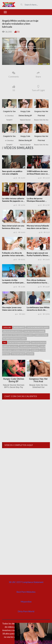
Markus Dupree (41, 335)
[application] (26, 51)
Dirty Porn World (26, 611)
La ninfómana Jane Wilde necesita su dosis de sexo (38, 310)
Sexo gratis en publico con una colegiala (12, 172)
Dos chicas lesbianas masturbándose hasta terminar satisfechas (37, 283)
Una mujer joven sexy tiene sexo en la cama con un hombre (12, 310)
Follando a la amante (29, 346)
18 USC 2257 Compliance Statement (26, 582)
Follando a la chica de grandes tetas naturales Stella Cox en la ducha (13, 255)
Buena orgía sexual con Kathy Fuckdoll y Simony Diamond (38, 255)
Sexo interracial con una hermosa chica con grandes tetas (13, 228)
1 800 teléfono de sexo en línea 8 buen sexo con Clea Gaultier (38, 174)
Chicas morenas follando (38, 327)
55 (18, 32)
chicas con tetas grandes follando (18, 335)
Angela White (19, 327)
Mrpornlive (26, 602)
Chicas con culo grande (34, 331)
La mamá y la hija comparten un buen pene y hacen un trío (13, 283)
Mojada (30, 354)
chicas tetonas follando (19, 343)
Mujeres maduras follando (14, 339)
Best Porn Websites (26, 592)
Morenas (35, 350)
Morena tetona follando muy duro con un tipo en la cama (38, 228)
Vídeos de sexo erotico (12, 331)
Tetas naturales (18, 354)
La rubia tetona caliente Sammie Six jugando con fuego (13, 201)
